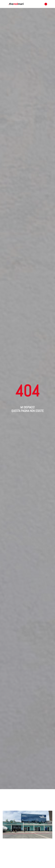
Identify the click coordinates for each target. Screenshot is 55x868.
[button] (46, 4)
